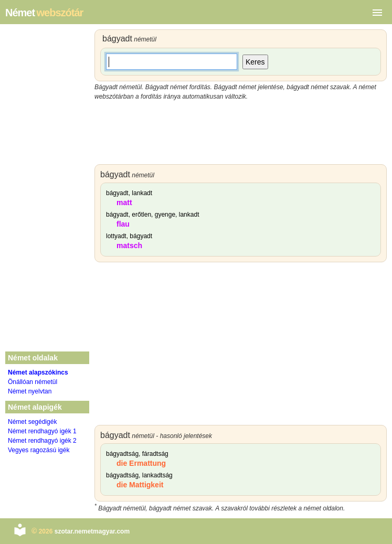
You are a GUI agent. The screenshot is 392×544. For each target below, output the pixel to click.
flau (123, 224)
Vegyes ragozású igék (39, 450)
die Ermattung (141, 463)
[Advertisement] (241, 133)
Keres (255, 62)
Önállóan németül (33, 382)
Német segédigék (32, 422)
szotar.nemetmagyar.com (92, 531)
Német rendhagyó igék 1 (42, 431)
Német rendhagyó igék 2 (42, 441)
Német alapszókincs (38, 372)
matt (124, 202)
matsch (129, 246)
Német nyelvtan (30, 391)
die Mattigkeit (140, 485)
